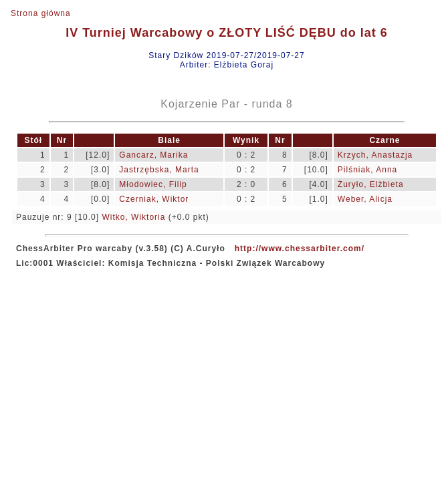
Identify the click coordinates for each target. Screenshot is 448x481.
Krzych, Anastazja (375, 155)
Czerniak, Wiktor (154, 199)
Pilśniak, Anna (367, 170)
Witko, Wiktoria (133, 217)
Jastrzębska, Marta (159, 170)
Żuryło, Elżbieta (371, 184)
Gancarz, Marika (153, 155)
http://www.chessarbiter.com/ (300, 249)
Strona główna (41, 13)
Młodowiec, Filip (153, 184)
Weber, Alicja (365, 199)
